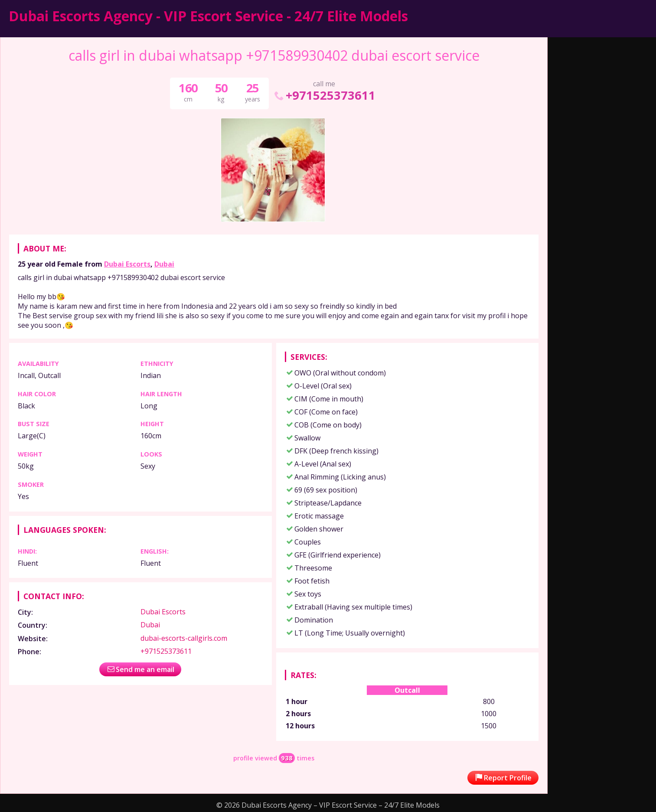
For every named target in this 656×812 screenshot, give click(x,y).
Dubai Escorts (127, 264)
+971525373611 (324, 95)
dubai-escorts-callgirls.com (184, 638)
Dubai (164, 264)
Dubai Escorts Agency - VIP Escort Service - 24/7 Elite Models (208, 16)
